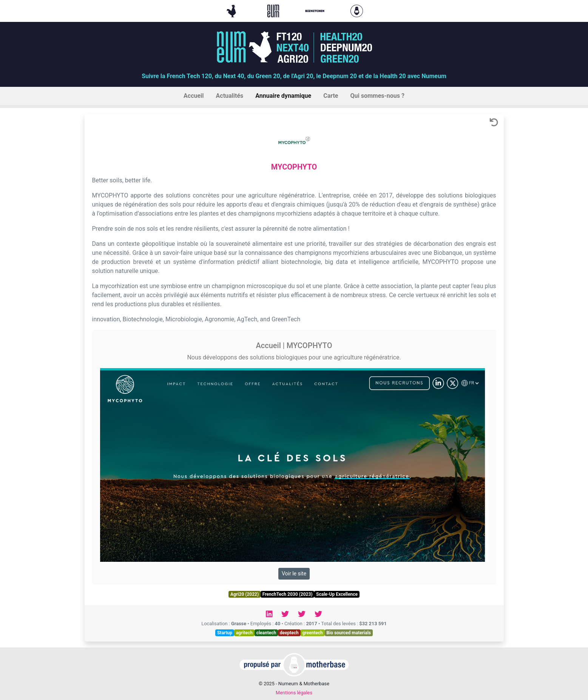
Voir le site (294, 574)
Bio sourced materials (349, 633)
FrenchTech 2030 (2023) (288, 594)
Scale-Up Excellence (337, 594)
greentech (312, 633)
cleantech (266, 633)
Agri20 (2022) (245, 594)
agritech (244, 633)
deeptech (289, 633)
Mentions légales (294, 693)
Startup (225, 633)
